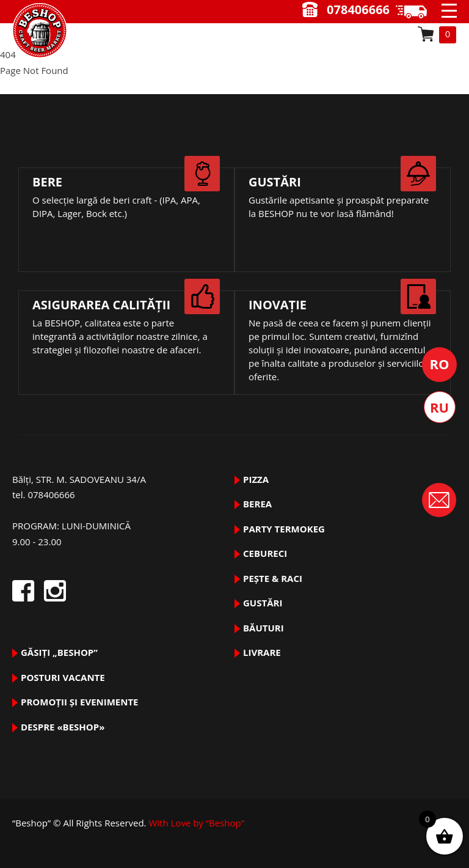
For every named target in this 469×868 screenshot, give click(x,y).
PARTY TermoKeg (284, 529)
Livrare (262, 652)
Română (439, 365)
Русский (440, 407)
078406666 (358, 9)
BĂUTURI (264, 628)
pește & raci (273, 578)
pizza (256, 479)
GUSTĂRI (263, 603)
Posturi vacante (63, 677)
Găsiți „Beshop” (59, 652)
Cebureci (265, 553)
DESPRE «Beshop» (63, 727)
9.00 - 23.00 (416, 12)
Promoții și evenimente (80, 702)
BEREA (257, 504)
